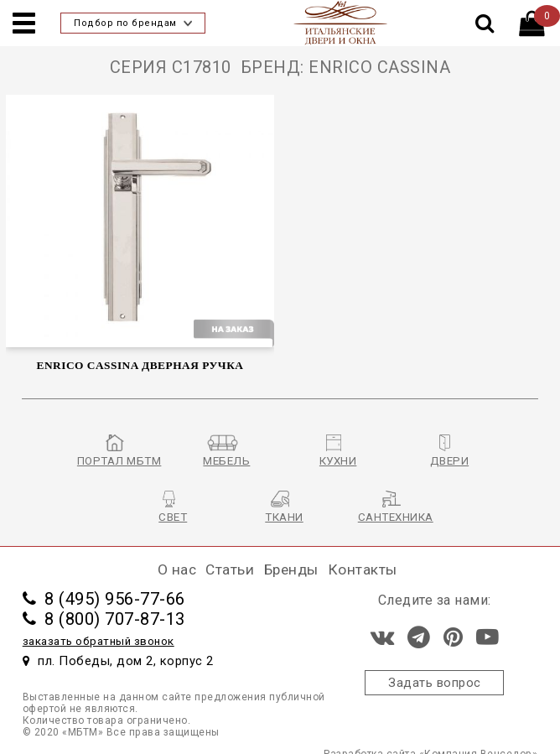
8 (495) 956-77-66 (104, 599)
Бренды (291, 569)
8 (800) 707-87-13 (104, 619)
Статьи (230, 569)
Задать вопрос (435, 683)
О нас (177, 569)
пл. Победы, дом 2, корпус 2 (118, 661)
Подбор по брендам (133, 23)
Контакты (363, 569)
